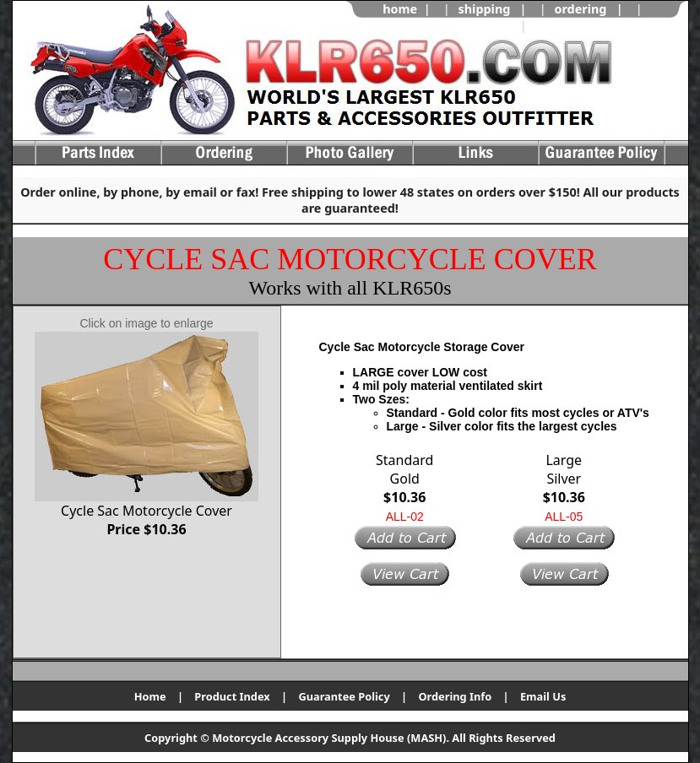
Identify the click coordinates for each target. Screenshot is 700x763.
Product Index (232, 696)
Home (150, 696)
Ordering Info (455, 696)
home (400, 9)
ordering (580, 9)
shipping (485, 9)
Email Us (543, 696)
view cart (562, 26)
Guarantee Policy (344, 696)
